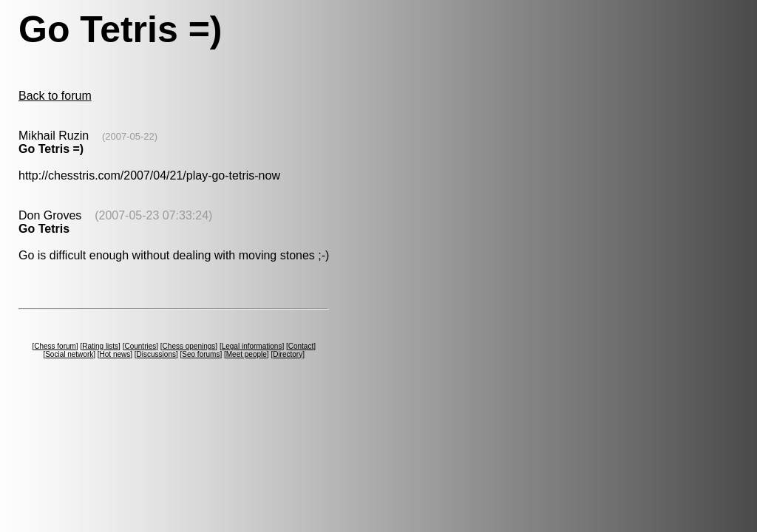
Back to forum (55, 96)
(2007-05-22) (130, 136)
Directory (288, 354)
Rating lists (100, 346)
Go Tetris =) (51, 149)
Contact (301, 346)
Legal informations (252, 346)
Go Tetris (44, 229)
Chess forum (55, 346)
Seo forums (201, 354)
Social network (69, 354)
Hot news (115, 354)
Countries (140, 346)
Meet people (247, 354)
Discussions (156, 354)
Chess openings (189, 346)
